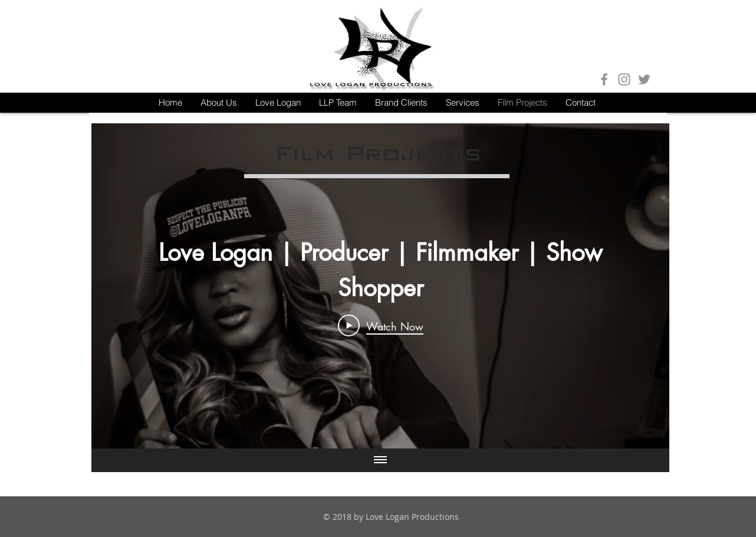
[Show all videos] (380, 460)
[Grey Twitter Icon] (644, 79)
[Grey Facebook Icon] (604, 79)
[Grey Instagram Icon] (624, 79)
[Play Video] (381, 326)
